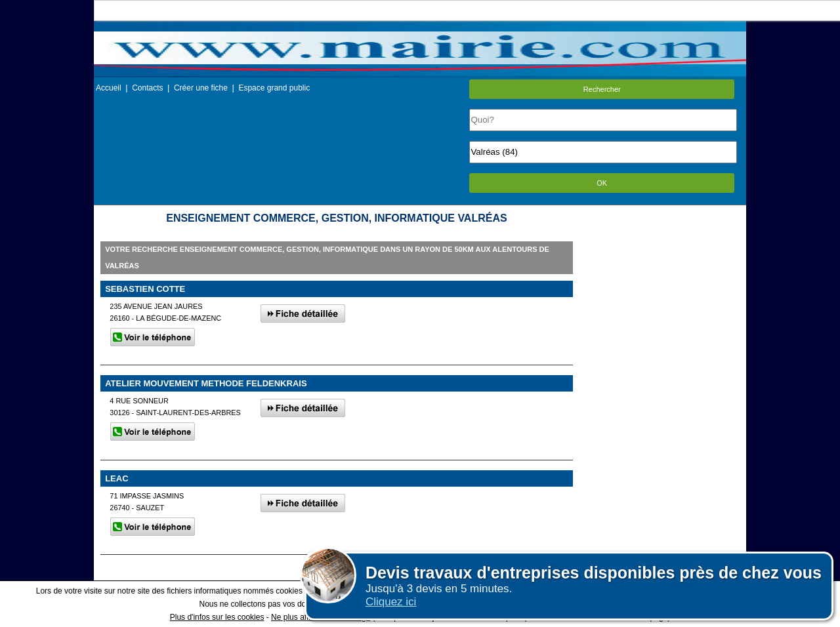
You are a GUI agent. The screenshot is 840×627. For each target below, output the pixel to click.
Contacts (147, 88)
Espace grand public (274, 88)
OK (602, 183)
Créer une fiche (201, 88)
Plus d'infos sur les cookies (217, 617)
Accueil (109, 88)
